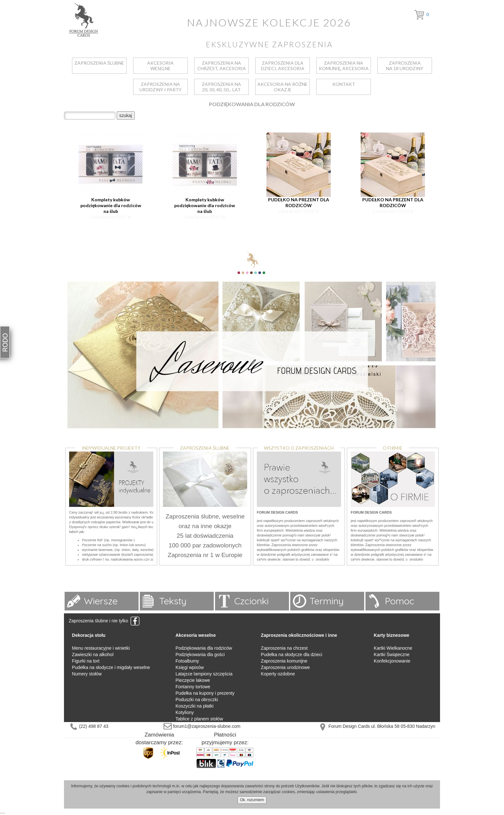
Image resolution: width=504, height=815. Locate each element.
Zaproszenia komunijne (284, 661)
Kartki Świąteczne (392, 655)
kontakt (344, 84)
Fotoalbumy (187, 661)
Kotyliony (185, 712)
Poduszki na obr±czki (197, 700)
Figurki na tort (86, 661)
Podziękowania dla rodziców (204, 648)
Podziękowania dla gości (200, 655)
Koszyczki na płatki (194, 706)
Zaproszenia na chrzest (284, 648)
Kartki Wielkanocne (393, 648)
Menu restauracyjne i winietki (101, 648)
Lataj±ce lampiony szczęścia (204, 674)
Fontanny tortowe (193, 687)
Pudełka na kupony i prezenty (205, 693)
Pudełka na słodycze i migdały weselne (111, 667)
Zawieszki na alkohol (93, 655)
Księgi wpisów (190, 667)
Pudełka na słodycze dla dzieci (292, 655)
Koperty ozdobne (278, 674)
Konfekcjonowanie (392, 661)
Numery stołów (87, 674)
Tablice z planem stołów (199, 719)
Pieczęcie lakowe (193, 680)
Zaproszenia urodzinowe (286, 667)
